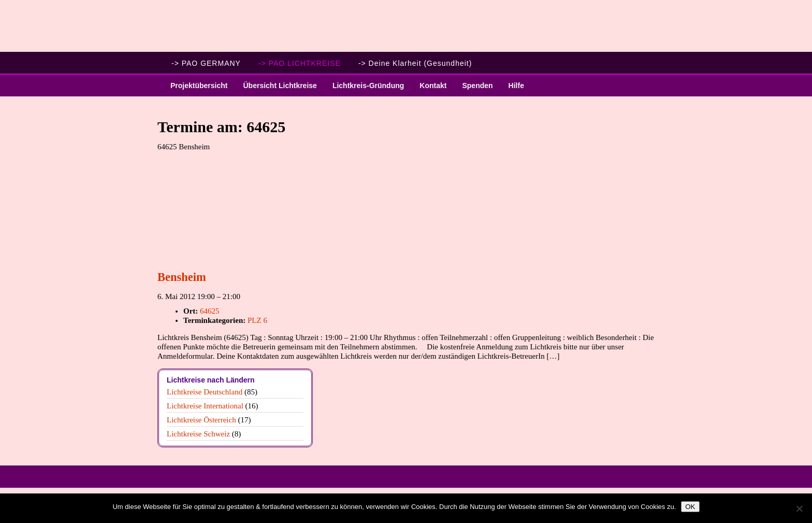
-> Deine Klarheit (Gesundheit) (415, 63)
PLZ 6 (257, 320)
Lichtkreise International (205, 406)
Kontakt (433, 86)
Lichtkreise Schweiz (198, 434)
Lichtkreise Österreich (201, 420)
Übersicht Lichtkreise (276, 89)
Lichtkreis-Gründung (364, 89)
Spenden (477, 86)
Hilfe (516, 86)
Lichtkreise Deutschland (205, 392)
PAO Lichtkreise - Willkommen (406, 26)
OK (690, 507)
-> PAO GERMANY (206, 63)
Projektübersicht (195, 89)
